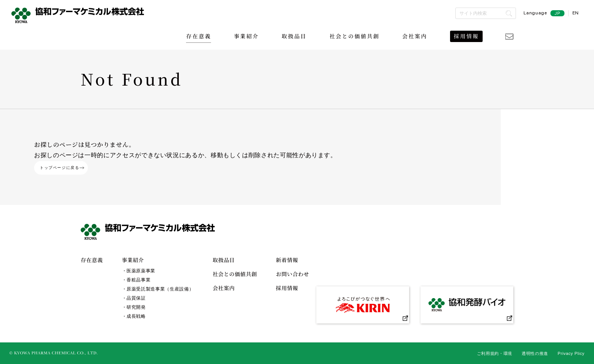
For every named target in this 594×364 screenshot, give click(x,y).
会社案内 (415, 36)
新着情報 (287, 260)
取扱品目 (294, 36)
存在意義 (199, 36)
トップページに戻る (62, 168)
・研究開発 (134, 307)
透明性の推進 (535, 353)
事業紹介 (246, 36)
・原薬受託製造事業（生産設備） (158, 289)
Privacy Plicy (571, 353)
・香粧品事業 (136, 280)
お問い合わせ (292, 274)
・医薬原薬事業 (139, 271)
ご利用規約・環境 (495, 353)
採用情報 (466, 36)
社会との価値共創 (355, 36)
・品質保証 (134, 298)
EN (576, 13)
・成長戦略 (134, 316)
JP (557, 13)
